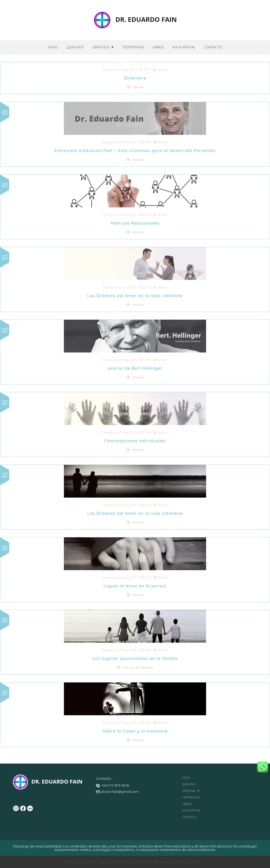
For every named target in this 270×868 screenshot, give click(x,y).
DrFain (162, 70)
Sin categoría (144, 667)
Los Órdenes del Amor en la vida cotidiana (135, 296)
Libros (158, 47)
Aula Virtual (184, 47)
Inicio (53, 47)
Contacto (213, 47)
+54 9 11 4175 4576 (115, 785)
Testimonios (133, 47)
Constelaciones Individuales (135, 441)
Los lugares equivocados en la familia (135, 658)
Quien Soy (75, 47)
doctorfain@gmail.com (120, 792)
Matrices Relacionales (135, 223)
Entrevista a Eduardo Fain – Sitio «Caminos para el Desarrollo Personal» (135, 150)
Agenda (138, 87)
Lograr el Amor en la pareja (135, 586)
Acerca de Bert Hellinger (135, 368)
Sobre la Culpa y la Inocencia (135, 731)
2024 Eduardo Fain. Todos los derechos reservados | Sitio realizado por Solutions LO (135, 862)
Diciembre (135, 78)
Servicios (103, 47)
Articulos (138, 160)
